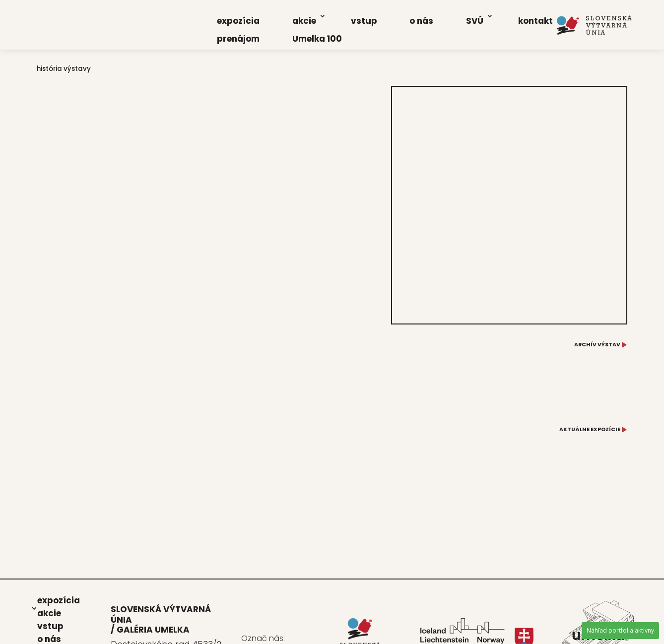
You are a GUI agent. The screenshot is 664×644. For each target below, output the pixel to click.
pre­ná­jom (238, 39)
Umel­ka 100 (317, 39)
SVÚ (475, 21)
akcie (304, 21)
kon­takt (535, 21)
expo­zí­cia (238, 21)
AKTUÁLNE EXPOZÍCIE (590, 429)
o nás (421, 21)
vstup (364, 21)
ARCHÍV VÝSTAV (597, 345)
